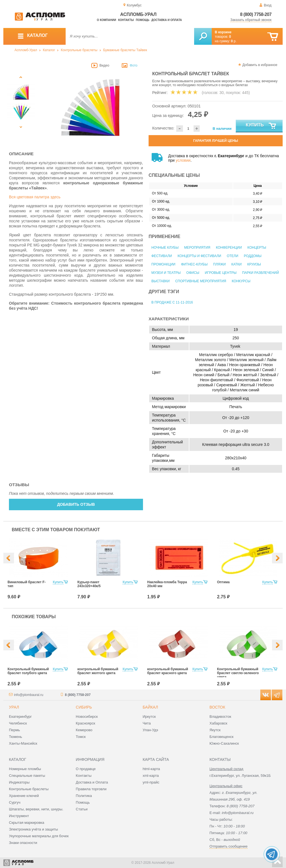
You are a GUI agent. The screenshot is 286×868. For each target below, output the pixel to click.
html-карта (151, 769)
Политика (84, 796)
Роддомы (253, 256)
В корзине (223, 32)
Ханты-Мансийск (23, 743)
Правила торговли (91, 789)
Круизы (254, 264)
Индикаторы (19, 782)
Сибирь (84, 707)
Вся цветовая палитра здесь (35, 197)
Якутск (215, 730)
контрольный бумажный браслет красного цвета (168, 671)
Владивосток (220, 717)
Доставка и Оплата (92, 782)
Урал (14, 707)
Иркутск (149, 717)
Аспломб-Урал (26, 50)
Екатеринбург (20, 717)
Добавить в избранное (260, 65)
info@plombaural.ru (29, 695)
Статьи (82, 809)
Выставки (160, 281)
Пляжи (219, 264)
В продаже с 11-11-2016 (172, 302)
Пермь (15, 730)
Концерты (257, 248)
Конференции (229, 248)
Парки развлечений (261, 273)
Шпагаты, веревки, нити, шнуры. (36, 809)
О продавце (86, 769)
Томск (81, 737)
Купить (261, 126)
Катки (236, 264)
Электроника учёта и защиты (34, 829)
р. (234, 41)
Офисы (193, 273)
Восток (217, 707)
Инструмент (19, 816)
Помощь (142, 20)
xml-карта (151, 776)
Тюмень (16, 737)
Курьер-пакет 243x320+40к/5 (89, 584)
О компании (107, 20)
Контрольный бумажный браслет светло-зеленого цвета (238, 673)
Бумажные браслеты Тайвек (125, 50)
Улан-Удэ (150, 730)
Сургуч (15, 802)
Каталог (49, 50)
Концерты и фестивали (199, 256)
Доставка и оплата (167, 20)
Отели (233, 256)
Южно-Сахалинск (224, 743)
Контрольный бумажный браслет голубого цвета (28, 671)
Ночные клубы (165, 248)
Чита (147, 723)
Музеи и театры (166, 273)
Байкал (150, 707)
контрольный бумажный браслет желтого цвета (98, 671)
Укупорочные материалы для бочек (39, 836)
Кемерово (84, 730)
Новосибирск (87, 717)
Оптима (223, 582)
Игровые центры (221, 273)
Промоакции (163, 264)
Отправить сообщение (228, 846)
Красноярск (85, 723)
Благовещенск (221, 737)
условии (183, 160)
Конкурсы (241, 281)
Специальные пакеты (27, 776)
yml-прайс (151, 782)
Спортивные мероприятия (201, 281)
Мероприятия (197, 248)
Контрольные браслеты (79, 50)
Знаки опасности (23, 843)
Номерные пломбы (25, 769)
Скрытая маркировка (27, 823)
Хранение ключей (24, 796)
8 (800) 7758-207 (256, 14)
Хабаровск (218, 723)
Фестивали (162, 256)
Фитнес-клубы (194, 264)
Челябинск (18, 723)
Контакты (126, 20)
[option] (91, 107)
